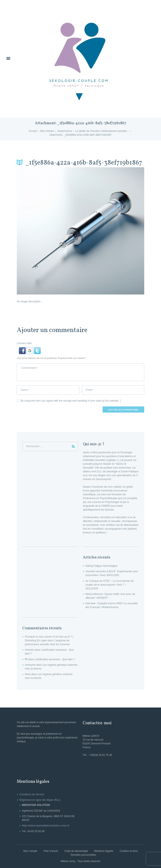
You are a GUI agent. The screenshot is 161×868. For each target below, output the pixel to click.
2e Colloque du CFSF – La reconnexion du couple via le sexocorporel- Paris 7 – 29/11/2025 (109, 585)
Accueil (33, 131)
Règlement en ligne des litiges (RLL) (40, 800)
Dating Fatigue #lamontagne (101, 566)
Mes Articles (47, 131)
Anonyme (30, 665)
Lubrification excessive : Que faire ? (55, 659)
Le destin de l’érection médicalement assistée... (102, 131)
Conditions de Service (32, 794)
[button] (23, 349)
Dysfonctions (65, 131)
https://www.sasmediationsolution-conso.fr (46, 826)
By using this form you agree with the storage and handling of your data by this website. (71, 401)
